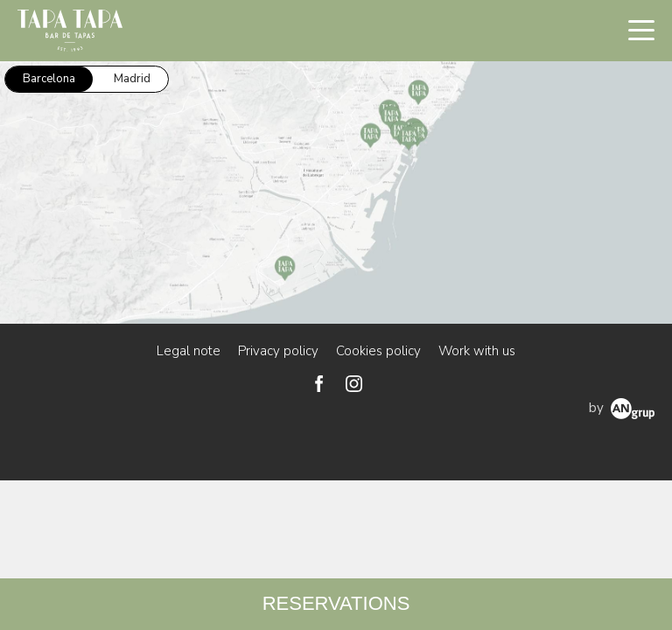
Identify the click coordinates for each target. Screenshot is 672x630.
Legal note (189, 351)
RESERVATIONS (336, 603)
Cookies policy (378, 351)
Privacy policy (278, 351)
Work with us (477, 351)
